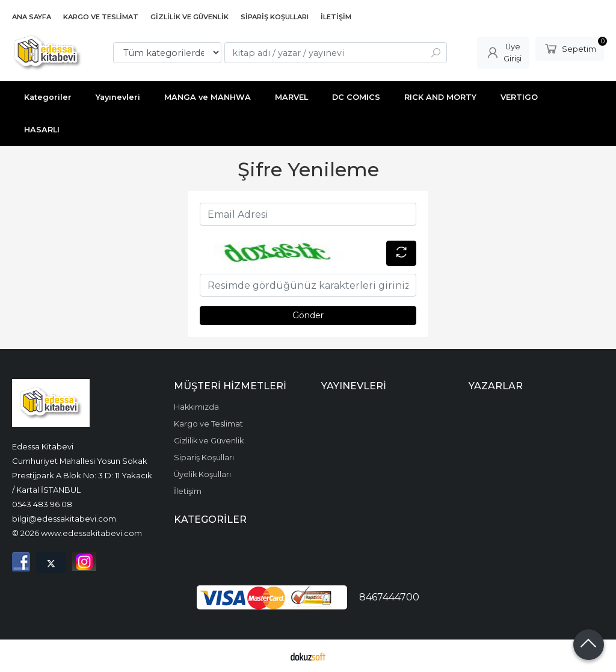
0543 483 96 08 (42, 504)
